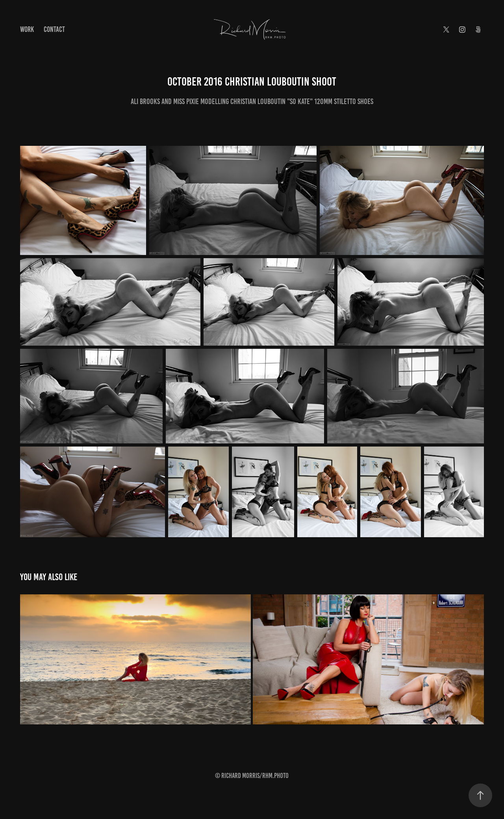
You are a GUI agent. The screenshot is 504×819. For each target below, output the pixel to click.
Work (27, 29)
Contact (54, 29)
